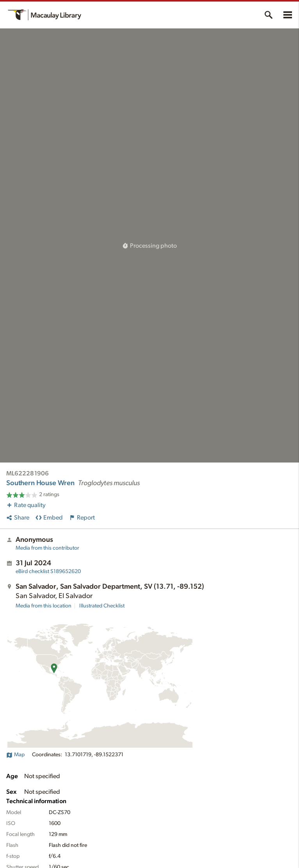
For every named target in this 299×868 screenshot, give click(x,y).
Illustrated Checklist (102, 606)
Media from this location (44, 606)
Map (15, 755)
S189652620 (48, 572)
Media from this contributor (47, 548)
